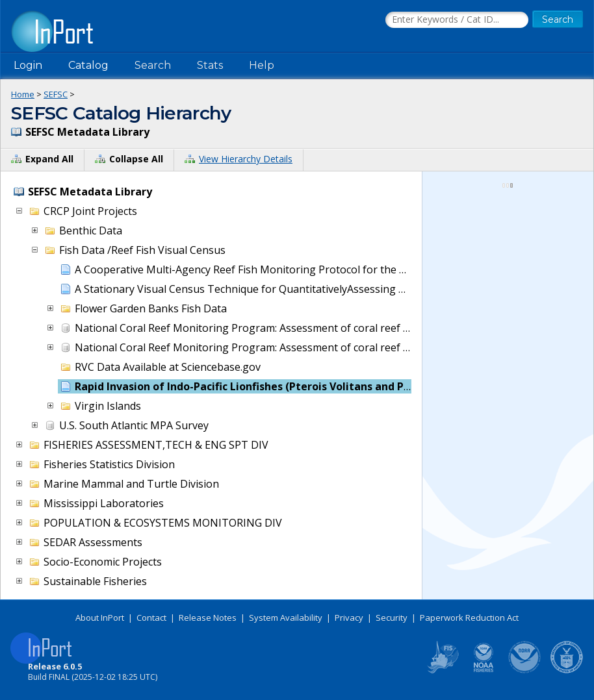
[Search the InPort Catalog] (457, 20)
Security (392, 618)
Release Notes (208, 618)
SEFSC (56, 94)
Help (262, 65)
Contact (151, 618)
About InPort (100, 618)
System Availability (286, 618)
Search (153, 65)
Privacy (349, 618)
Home (23, 94)
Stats (210, 65)
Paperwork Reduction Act (469, 618)
